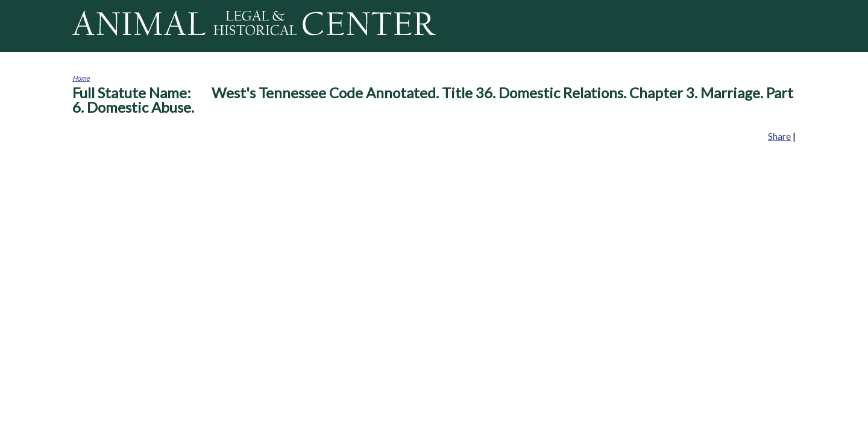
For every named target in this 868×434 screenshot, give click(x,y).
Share (779, 136)
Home (81, 78)
